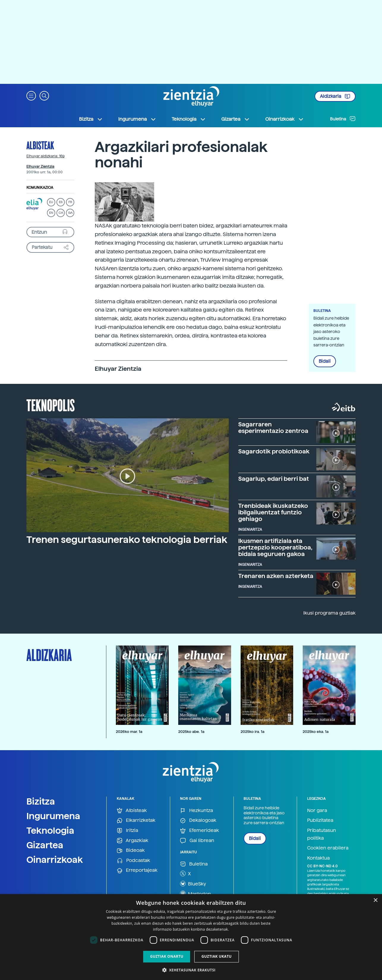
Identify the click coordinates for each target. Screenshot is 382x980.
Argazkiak (132, 841)
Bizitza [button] (91, 119)
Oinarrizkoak (55, 860)
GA (70, 213)
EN (51, 213)
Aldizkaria (335, 96)
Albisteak (40, 145)
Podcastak (133, 861)
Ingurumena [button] (137, 119)
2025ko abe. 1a (191, 732)
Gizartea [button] (236, 119)
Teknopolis (51, 405)
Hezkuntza (196, 811)
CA (61, 213)
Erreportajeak (137, 870)
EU (51, 202)
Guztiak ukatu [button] (217, 956)
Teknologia (50, 830)
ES (61, 202)
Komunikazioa (40, 188)
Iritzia (127, 831)
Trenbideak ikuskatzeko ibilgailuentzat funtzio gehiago (273, 512)
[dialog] (191, 937)
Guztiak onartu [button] (167, 956)
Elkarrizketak (136, 820)
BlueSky (193, 884)
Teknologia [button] (189, 119)
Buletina (343, 119)
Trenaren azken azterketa (276, 576)
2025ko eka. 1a (316, 732)
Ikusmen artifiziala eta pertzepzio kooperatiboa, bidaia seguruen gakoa (275, 547)
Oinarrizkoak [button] (285, 119)
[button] (31, 95)
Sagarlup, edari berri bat (274, 479)
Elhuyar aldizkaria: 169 (45, 156)
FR (70, 202)
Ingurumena (53, 816)
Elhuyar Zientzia (40, 167)
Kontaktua (318, 858)
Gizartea (45, 845)
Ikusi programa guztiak (329, 613)
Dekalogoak (198, 820)
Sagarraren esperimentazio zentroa (273, 428)
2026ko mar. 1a (129, 732)
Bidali (325, 361)
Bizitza (41, 801)
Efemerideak (199, 831)
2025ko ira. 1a (252, 732)
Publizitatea (320, 820)
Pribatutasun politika (322, 834)
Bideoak (131, 851)
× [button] (375, 900)
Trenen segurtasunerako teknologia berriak (127, 540)
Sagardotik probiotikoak (274, 451)
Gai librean (197, 841)
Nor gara (317, 810)
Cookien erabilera (328, 848)
